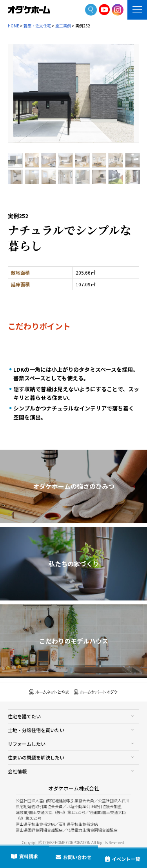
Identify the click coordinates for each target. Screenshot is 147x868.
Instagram (118, 10)
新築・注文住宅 (37, 26)
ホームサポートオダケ (96, 692)
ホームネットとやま (49, 692)
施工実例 (63, 26)
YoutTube (104, 10)
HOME (14, 26)
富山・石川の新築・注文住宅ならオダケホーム (29, 10)
